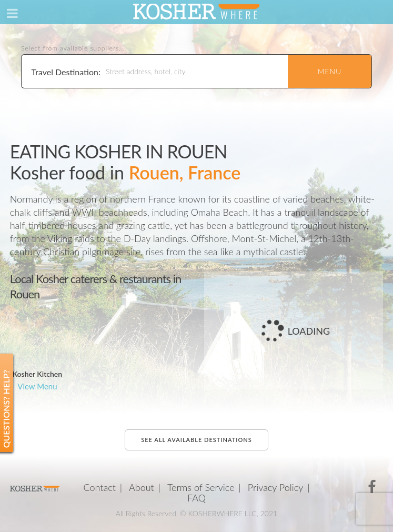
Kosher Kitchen (38, 374)
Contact (99, 487)
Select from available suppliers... (73, 48)
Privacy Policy (276, 487)
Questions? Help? (6, 409)
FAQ (196, 498)
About (142, 487)
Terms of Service (201, 487)
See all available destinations (196, 440)
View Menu (37, 386)
